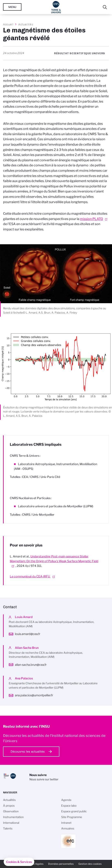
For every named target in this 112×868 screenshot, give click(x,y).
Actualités (26, 24)
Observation (11, 811)
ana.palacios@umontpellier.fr (34, 695)
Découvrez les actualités (28, 752)
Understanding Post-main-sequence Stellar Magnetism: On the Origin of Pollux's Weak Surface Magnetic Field (54, 559)
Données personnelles (61, 864)
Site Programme (72, 817)
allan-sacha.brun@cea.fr (31, 665)
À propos (9, 806)
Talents (8, 828)
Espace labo (69, 806)
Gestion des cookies (90, 864)
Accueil (8, 24)
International (11, 823)
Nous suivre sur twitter (44, 779)
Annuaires (68, 828)
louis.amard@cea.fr (28, 634)
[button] (19, 862)
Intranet (66, 823)
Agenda (66, 800)
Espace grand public (74, 811)
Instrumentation (13, 817)
